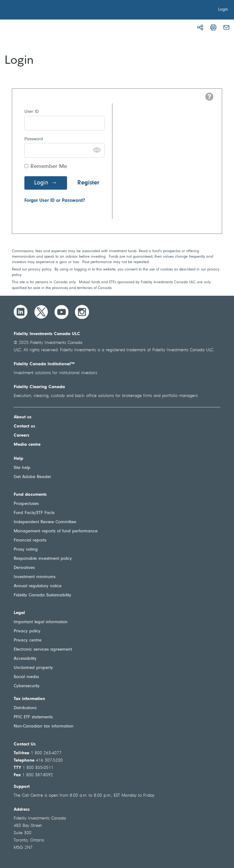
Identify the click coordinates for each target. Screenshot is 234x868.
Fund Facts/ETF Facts (34, 513)
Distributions (25, 708)
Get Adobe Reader (32, 477)
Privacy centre (28, 640)
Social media (26, 677)
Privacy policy (27, 631)
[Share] (200, 27)
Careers (21, 436)
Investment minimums (35, 577)
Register (88, 183)
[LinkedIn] (21, 312)
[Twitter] (41, 312)
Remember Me (49, 167)
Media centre (27, 445)
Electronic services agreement (43, 650)
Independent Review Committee (45, 522)
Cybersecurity (27, 686)
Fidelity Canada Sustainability (43, 595)
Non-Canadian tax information (44, 726)
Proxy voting (26, 550)
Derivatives (24, 568)
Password (34, 139)
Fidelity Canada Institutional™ (44, 364)
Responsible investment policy (43, 559)
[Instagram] (82, 312)
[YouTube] (62, 312)
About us (23, 417)
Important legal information (41, 622)
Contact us (24, 426)
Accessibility (25, 659)
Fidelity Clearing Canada (39, 387)
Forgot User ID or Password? (55, 201)
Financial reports (30, 540)
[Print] (213, 27)
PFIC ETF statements (33, 717)
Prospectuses (26, 504)
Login (41, 183)
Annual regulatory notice (38, 586)
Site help (22, 468)
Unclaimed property (33, 668)
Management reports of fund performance (56, 531)
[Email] (226, 27)
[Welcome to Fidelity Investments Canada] (39, 11)
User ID (32, 112)
